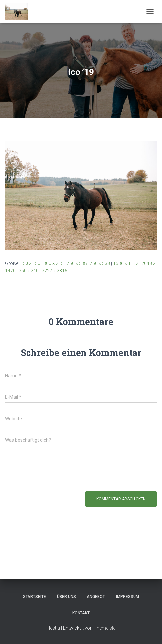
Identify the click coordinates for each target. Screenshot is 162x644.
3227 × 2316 (54, 271)
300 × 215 (54, 263)
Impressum (128, 597)
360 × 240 (29, 271)
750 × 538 (77, 263)
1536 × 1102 (126, 263)
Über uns (66, 597)
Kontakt (81, 613)
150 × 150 (30, 263)
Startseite (34, 597)
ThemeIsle (105, 628)
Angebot (96, 597)
